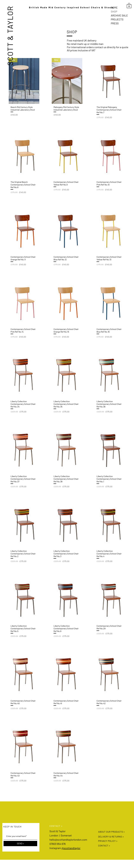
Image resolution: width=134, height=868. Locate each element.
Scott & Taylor (58, 831)
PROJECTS (117, 19)
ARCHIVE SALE (119, 15)
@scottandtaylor (71, 848)
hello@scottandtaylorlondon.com (68, 840)
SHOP (114, 11)
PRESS (115, 23)
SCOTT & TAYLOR (10, 36)
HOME (114, 8)
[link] (129, 5)
